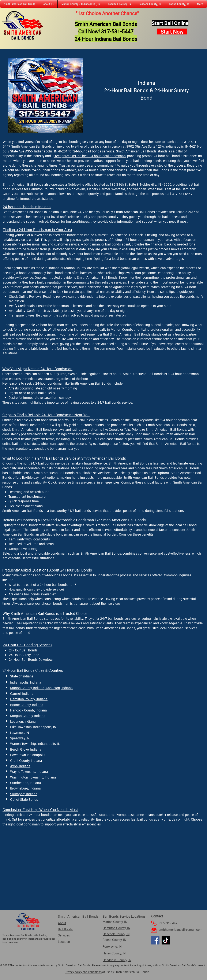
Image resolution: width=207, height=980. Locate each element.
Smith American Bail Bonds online (36, 146)
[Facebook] (155, 940)
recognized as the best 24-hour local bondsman (90, 156)
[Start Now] (172, 32)
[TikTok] (166, 940)
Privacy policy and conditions (83, 972)
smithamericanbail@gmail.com (180, 929)
